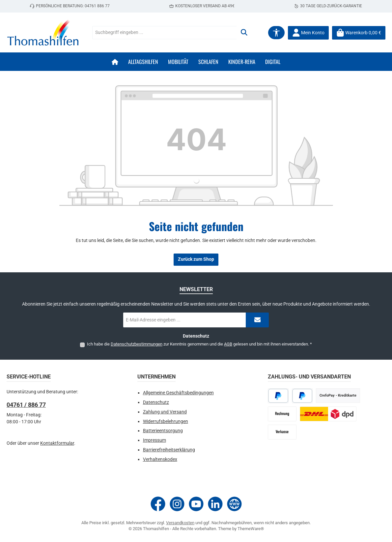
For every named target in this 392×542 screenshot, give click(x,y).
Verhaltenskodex (160, 459)
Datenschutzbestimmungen (137, 344)
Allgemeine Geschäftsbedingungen (178, 393)
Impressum (154, 440)
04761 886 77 (97, 6)
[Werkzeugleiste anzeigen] (276, 33)
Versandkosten (180, 523)
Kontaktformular (57, 443)
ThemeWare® (251, 529)
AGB (228, 344)
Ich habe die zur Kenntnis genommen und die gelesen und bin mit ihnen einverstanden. (199, 344)
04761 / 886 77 (26, 405)
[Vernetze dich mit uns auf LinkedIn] (215, 504)
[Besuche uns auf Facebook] (158, 504)
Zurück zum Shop (196, 259)
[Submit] (257, 320)
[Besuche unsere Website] (234, 504)
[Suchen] (244, 33)
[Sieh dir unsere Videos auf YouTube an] (196, 504)
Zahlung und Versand (165, 412)
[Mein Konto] (308, 33)
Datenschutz (156, 402)
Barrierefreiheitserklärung (169, 450)
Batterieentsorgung (163, 431)
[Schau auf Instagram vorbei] (177, 504)
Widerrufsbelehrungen (166, 422)
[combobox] (165, 33)
